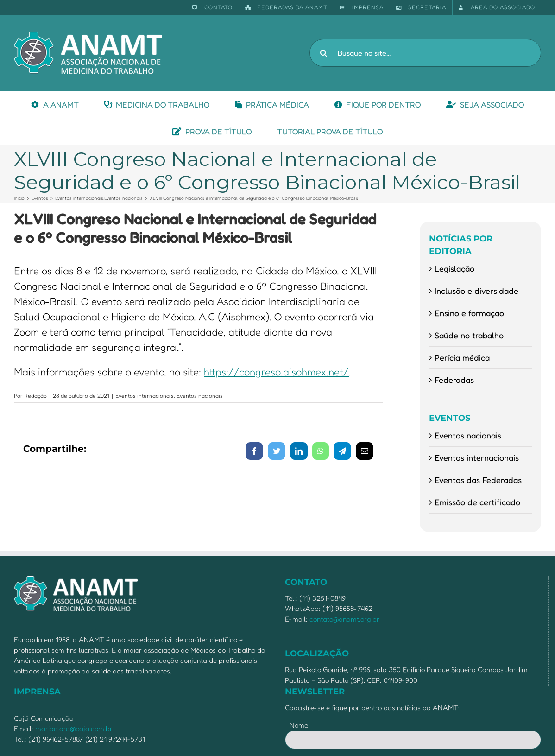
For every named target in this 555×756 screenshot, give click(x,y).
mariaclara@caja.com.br (74, 728)
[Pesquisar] (323, 53)
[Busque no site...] (425, 53)
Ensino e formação (469, 313)
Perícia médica (462, 357)
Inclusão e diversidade (476, 291)
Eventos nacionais (200, 396)
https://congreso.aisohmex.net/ (276, 372)
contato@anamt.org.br (344, 619)
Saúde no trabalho (469, 335)
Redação (35, 396)
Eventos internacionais (145, 396)
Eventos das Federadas (478, 480)
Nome (299, 725)
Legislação (454, 268)
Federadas (454, 380)
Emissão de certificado (477, 502)
